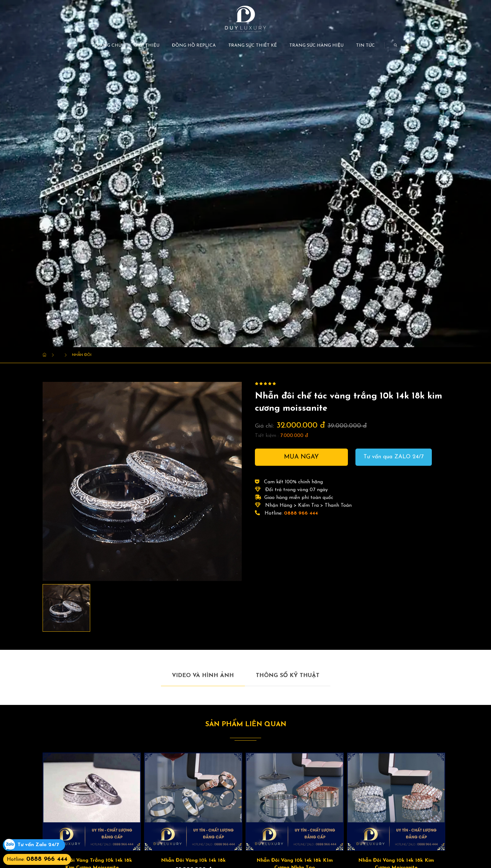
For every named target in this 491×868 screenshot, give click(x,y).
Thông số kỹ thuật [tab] (288, 676)
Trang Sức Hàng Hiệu (316, 46)
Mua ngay (301, 457)
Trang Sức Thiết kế (253, 46)
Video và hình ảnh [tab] (203, 676)
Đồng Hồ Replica (194, 46)
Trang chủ (108, 46)
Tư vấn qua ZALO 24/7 (394, 457)
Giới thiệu (147, 46)
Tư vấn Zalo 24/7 (38, 845)
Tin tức (365, 46)
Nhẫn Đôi (82, 355)
